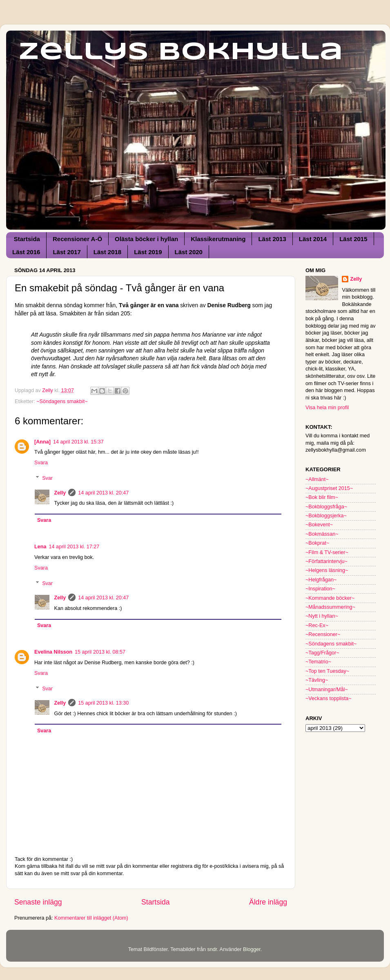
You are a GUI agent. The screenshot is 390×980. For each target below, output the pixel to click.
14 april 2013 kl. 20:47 (103, 493)
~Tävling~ (317, 680)
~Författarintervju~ (326, 561)
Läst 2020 (189, 252)
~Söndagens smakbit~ (62, 401)
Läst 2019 (148, 252)
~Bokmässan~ (322, 534)
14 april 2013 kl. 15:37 (78, 442)
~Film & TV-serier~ (327, 552)
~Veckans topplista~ (329, 698)
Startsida (27, 239)
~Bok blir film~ (322, 497)
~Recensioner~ (323, 634)
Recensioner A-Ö (77, 239)
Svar (47, 478)
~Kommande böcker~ (330, 598)
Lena (40, 547)
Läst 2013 (272, 239)
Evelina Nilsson (53, 652)
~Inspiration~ (320, 589)
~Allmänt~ (317, 479)
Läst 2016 (26, 252)
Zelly (60, 493)
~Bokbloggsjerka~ (326, 516)
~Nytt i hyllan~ (322, 616)
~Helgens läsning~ (327, 570)
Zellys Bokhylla (181, 52)
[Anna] (42, 442)
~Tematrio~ (318, 662)
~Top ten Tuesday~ (327, 671)
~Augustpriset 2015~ (329, 488)
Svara (41, 463)
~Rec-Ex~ (317, 625)
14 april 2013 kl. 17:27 (74, 547)
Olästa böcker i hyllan (146, 239)
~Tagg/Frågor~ (322, 653)
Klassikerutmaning (218, 239)
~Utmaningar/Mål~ (327, 690)
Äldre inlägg (268, 902)
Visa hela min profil (327, 408)
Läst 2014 (313, 239)
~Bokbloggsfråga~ (326, 507)
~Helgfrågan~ (321, 580)
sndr (212, 949)
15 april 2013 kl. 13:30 (103, 703)
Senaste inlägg (38, 902)
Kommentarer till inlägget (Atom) (91, 918)
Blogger (252, 949)
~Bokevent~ (319, 525)
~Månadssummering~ (330, 607)
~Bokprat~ (317, 543)
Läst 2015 (353, 239)
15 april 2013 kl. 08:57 (100, 652)
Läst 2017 (67, 252)
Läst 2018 (107, 252)
